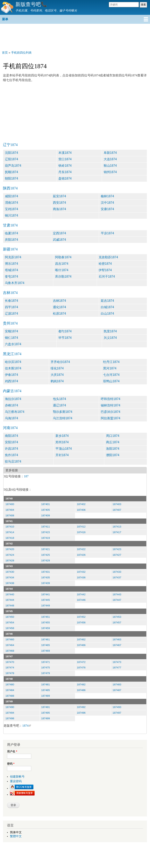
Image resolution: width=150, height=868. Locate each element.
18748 (9, 679)
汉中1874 (107, 203)
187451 (46, 617)
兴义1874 (110, 338)
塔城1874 (12, 270)
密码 (11, 764)
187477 (117, 668)
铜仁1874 (12, 338)
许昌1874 (12, 449)
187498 (10, 718)
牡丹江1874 (111, 362)
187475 (46, 668)
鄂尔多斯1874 (63, 412)
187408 (10, 515)
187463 (117, 639)
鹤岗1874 (57, 381)
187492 (81, 707)
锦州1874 (110, 172)
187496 (81, 713)
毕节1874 (65, 338)
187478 (10, 673)
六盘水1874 (13, 344)
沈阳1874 (12, 153)
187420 (10, 549)
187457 (117, 622)
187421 (46, 549)
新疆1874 (10, 249)
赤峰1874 (12, 405)
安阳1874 (12, 442)
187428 (10, 561)
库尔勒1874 (63, 277)
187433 (117, 572)
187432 (81, 572)
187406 (81, 510)
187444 (10, 600)
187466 (81, 645)
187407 (117, 510)
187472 (81, 662)
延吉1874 (107, 301)
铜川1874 (12, 215)
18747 (9, 656)
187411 (46, 527)
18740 (9, 499)
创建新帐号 (17, 777)
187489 (46, 696)
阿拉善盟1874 (111, 418)
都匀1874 (65, 331)
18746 (9, 634)
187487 (117, 690)
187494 (10, 713)
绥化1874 (57, 368)
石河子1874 (107, 277)
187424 (10, 555)
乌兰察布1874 (15, 412)
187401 (46, 504)
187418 (10, 538)
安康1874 (107, 209)
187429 (46, 561)
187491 (46, 707)
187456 (81, 622)
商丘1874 (113, 442)
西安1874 (60, 203)
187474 (10, 668)
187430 (10, 572)
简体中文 (16, 832)
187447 (117, 600)
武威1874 (60, 240)
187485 (46, 690)
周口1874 (113, 436)
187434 (10, 577)
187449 (46, 606)
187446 (81, 600)
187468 (10, 651)
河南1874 (10, 428)
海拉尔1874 (13, 399)
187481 (46, 684)
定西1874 (60, 233)
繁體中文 (16, 836)
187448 (10, 606)
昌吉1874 (62, 264)
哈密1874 (105, 264)
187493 (117, 707)
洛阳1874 (113, 449)
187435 (46, 577)
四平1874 (12, 307)
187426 (81, 555)
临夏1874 (12, 233)
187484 (10, 690)
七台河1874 (111, 375)
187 (26, 476)
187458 (10, 628)
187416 (81, 532)
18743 (9, 566)
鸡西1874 (12, 381)
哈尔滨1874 (13, 362)
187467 (117, 645)
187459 (46, 628)
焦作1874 (12, 455)
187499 (46, 718)
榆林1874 (107, 196)
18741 (9, 521)
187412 (81, 527)
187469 (46, 651)
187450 (10, 617)
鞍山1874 (110, 166)
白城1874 (107, 307)
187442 (81, 594)
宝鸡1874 (12, 209)
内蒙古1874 (12, 391)
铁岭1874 (65, 166)
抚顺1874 (12, 172)
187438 (10, 583)
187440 (10, 594)
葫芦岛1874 (13, 166)
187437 (117, 577)
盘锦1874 (65, 178)
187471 (46, 662)
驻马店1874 (13, 461)
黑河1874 (110, 368)
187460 (10, 639)
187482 (81, 684)
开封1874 (62, 455)
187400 (10, 504)
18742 (9, 544)
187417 (117, 532)
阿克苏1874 (13, 257)
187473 (117, 662)
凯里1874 (110, 331)
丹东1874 (65, 172)
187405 (46, 510)
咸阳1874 (12, 196)
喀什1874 (62, 270)
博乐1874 (12, 264)
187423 (117, 549)
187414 (10, 532)
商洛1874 (60, 209)
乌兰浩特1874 (63, 418)
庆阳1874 (12, 240)
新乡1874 (62, 436)
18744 (9, 589)
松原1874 (60, 314)
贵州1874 (10, 323)
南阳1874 (12, 436)
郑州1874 (62, 442)
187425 (46, 555)
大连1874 (110, 159)
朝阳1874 (12, 178)
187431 (46, 572)
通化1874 (60, 307)
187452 (81, 617)
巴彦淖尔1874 (111, 412)
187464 (10, 645)
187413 (117, 527)
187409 (46, 515)
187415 (46, 532)
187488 (10, 696)
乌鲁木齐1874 (15, 283)
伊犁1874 (105, 270)
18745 (9, 611)
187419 (46, 538)
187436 (81, 577)
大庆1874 (57, 375)
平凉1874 (107, 233)
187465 (46, 645)
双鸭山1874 (111, 381)
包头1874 (60, 399)
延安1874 (60, 196)
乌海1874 (12, 418)
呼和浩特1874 (111, 399)
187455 (46, 622)
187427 (117, 555)
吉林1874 (10, 293)
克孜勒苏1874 (108, 257)
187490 (10, 707)
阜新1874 (110, 153)
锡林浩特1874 (111, 405)
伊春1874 (12, 375)
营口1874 (65, 159)
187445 (46, 600)
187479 (46, 673)
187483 (117, 684)
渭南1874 (12, 203)
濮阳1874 (113, 455)
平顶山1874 (64, 449)
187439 (46, 583)
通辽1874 (60, 405)
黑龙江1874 (12, 354)
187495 (46, 713)
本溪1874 (65, 153)
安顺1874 (12, 331)
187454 (10, 622)
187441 (46, 594)
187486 (81, 690)
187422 (81, 549)
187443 (117, 594)
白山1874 (107, 314)
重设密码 (16, 781)
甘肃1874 (10, 225)
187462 (81, 639)
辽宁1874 (10, 145)
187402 (81, 504)
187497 (117, 713)
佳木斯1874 (13, 368)
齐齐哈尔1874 (60, 362)
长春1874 (12, 301)
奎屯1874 (12, 277)
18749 (9, 701)
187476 (81, 668)
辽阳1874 (12, 159)
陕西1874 (10, 188)
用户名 (12, 752)
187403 (117, 504)
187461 (46, 639)
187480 (10, 684)
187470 (10, 662)
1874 (27, 726)
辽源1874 (12, 314)
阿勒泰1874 (63, 257)
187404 (10, 510)
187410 (10, 527)
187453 (117, 617)
